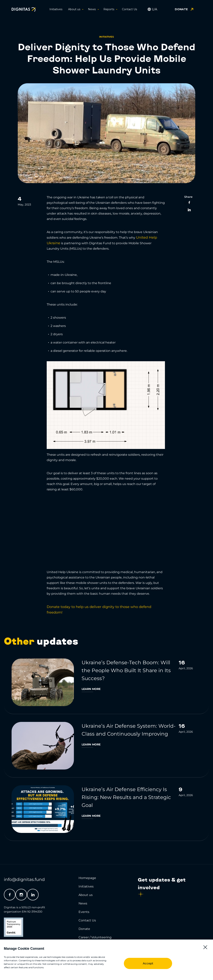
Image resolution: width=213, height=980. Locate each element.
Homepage (87, 878)
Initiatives (56, 9)
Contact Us (129, 9)
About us (75, 9)
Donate (84, 929)
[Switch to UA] (155, 9)
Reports (110, 9)
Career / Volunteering (95, 937)
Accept (148, 963)
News (93, 9)
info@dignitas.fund (24, 879)
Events (84, 912)
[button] (205, 947)
